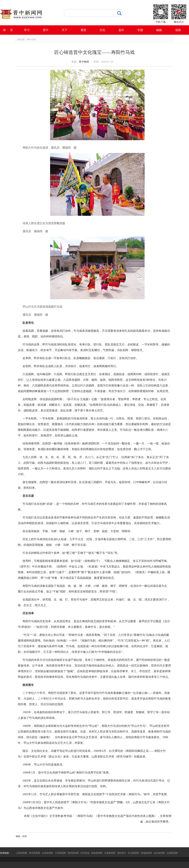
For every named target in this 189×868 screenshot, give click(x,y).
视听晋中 (122, 853)
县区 (121, 30)
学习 (27, 30)
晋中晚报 (84, 62)
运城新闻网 (172, 853)
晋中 (46, 30)
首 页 (8, 30)
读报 (178, 30)
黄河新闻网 (34, 853)
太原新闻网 (47, 853)
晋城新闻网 (146, 853)
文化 (102, 30)
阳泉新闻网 (97, 853)
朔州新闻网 (73, 853)
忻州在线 (85, 853)
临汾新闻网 (159, 853)
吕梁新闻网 (110, 853)
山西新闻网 (22, 853)
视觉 (83, 30)
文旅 (34, 39)
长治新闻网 (133, 853)
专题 (140, 30)
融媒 (159, 30)
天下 (65, 30)
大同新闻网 (60, 853)
